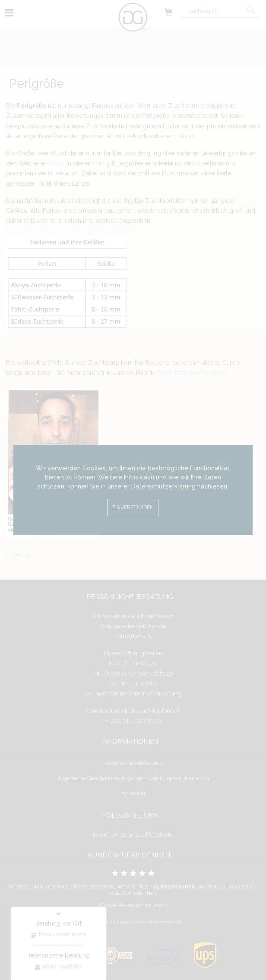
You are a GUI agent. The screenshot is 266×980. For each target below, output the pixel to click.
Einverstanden (133, 507)
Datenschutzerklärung (163, 486)
